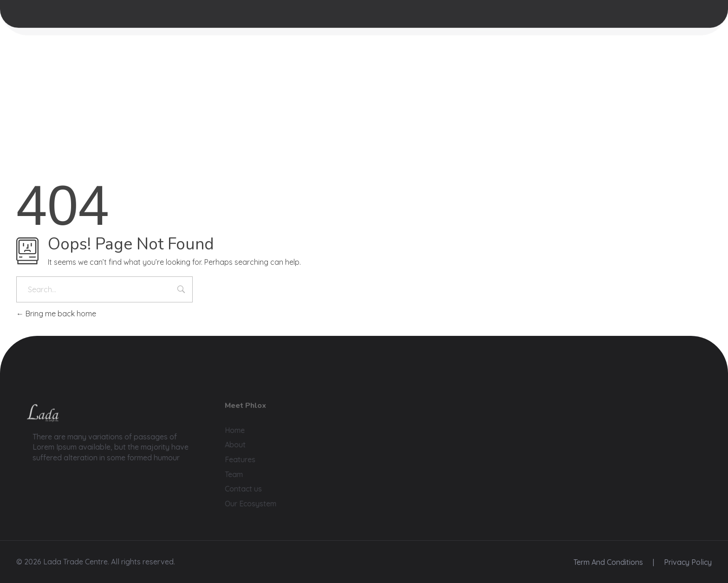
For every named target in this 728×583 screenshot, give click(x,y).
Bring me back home (56, 314)
